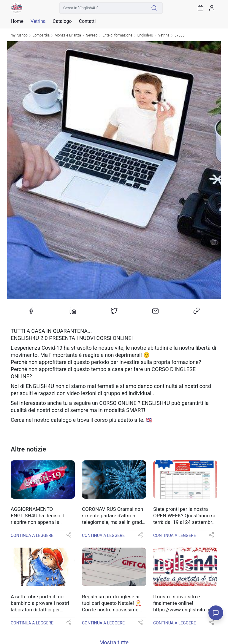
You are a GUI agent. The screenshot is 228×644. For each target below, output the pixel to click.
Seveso (92, 35)
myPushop (19, 35)
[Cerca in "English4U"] (103, 8)
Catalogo (62, 21)
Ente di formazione (117, 35)
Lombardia (41, 35)
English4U (145, 35)
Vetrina (164, 35)
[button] (69, 537)
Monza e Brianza (68, 35)
